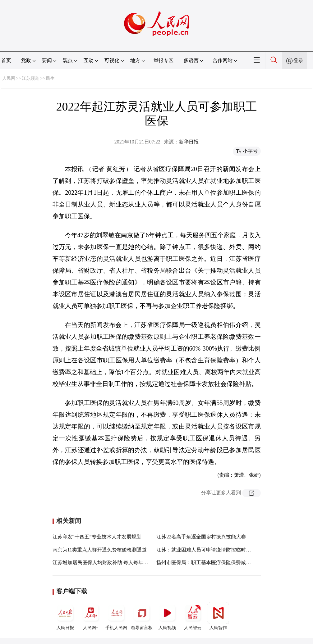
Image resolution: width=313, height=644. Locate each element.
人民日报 (65, 616)
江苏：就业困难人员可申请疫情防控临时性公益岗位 (214, 550)
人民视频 (167, 616)
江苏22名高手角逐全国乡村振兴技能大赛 (201, 537)
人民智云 (193, 616)
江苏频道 (30, 78)
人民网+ (91, 616)
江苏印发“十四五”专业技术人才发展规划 (97, 537)
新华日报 (189, 142)
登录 (298, 60)
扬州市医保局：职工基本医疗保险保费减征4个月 (210, 562)
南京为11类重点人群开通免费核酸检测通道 (100, 550)
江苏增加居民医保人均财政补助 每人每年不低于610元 (112, 562)
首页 (6, 60)
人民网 (9, 78)
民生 (50, 78)
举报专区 (163, 60)
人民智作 (218, 616)
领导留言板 (142, 616)
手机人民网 (116, 616)
